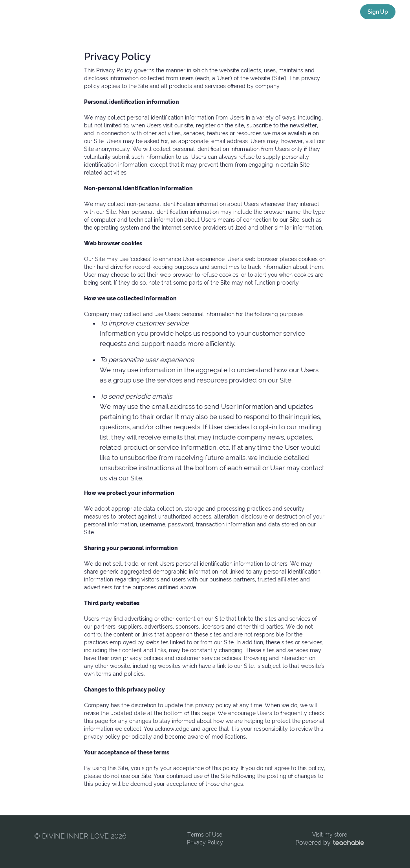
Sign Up (378, 12)
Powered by (330, 843)
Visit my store (330, 835)
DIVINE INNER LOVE (76, 12)
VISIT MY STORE (301, 12)
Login (343, 12)
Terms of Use (205, 835)
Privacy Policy (205, 842)
